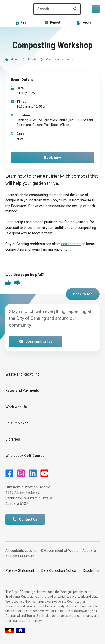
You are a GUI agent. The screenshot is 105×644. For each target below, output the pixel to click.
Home (15, 60)
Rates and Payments (22, 390)
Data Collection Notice (59, 571)
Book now (52, 158)
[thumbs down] (17, 283)
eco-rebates (71, 244)
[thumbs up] (8, 283)
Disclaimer (91, 571)
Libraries (13, 439)
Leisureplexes (17, 423)
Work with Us (16, 407)
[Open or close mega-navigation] (96, 9)
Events (32, 60)
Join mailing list (36, 341)
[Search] (57, 9)
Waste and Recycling (23, 374)
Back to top (83, 294)
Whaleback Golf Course (25, 456)
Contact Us (25, 519)
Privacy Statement (20, 571)
